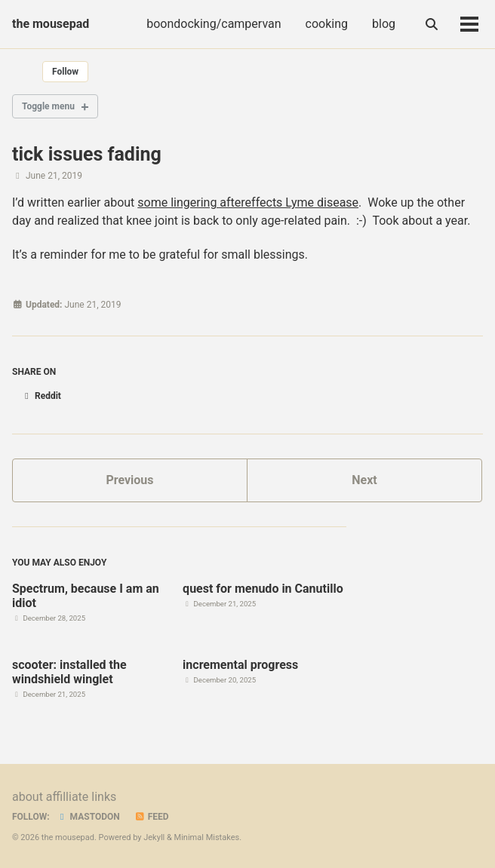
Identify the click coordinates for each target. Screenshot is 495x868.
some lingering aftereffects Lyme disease (248, 202)
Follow (65, 72)
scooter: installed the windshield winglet (69, 672)
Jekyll (154, 837)
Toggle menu (48, 106)
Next (364, 480)
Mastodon (88, 817)
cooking (327, 24)
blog (384, 24)
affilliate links (81, 797)
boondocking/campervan (214, 24)
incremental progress (240, 665)
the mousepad (51, 24)
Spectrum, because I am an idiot (86, 596)
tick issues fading (87, 154)
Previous (129, 480)
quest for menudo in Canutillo (263, 589)
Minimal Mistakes (207, 837)
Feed (152, 817)
